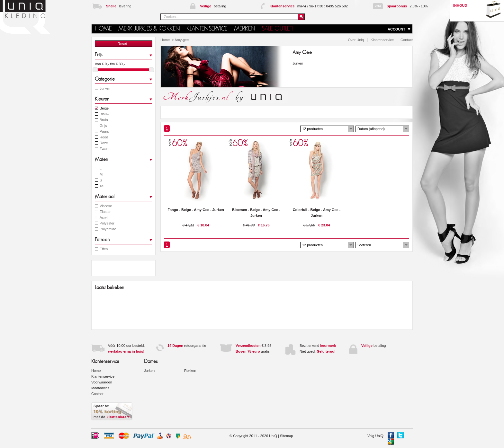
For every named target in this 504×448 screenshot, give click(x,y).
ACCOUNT (396, 29)
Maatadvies (100, 388)
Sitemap (286, 436)
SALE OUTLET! (278, 29)
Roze (104, 143)
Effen (104, 249)
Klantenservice (207, 29)
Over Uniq (356, 40)
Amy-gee (182, 40)
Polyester (107, 223)
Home (165, 40)
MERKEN (245, 29)
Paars (104, 131)
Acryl (104, 217)
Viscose (106, 206)
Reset (122, 44)
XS (102, 186)
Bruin (104, 120)
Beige (104, 108)
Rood (104, 137)
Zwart (104, 149)
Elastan (106, 212)
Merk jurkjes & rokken (149, 29)
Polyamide (108, 229)
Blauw (104, 114)
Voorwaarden (102, 382)
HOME (103, 29)
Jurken (105, 88)
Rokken (190, 371)
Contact (407, 40)
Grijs (103, 126)
